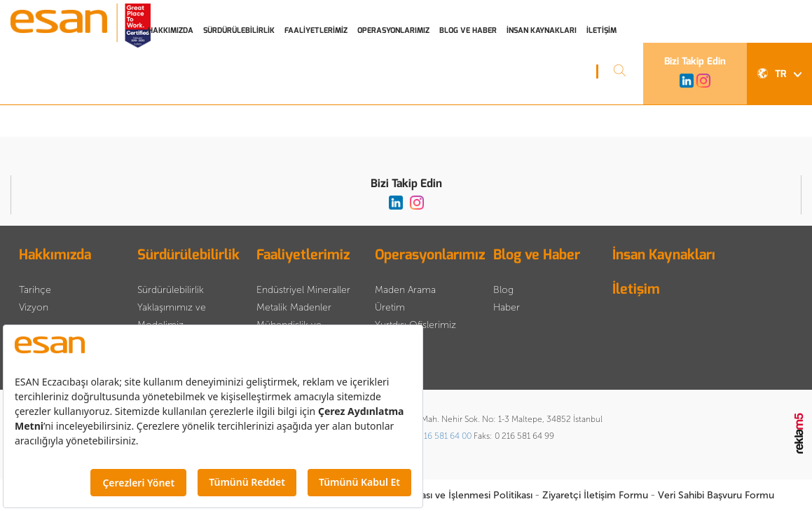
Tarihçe (35, 290)
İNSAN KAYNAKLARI (542, 30)
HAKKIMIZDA (171, 30)
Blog (503, 290)
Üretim (390, 307)
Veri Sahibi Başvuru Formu (716, 495)
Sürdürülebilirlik (188, 255)
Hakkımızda (55, 255)
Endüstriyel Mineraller (303, 290)
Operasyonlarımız (430, 255)
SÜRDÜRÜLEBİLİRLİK (239, 30)
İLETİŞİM (601, 30)
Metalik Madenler (294, 307)
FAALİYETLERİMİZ (316, 30)
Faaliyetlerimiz (303, 255)
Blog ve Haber (537, 255)
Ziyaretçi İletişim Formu (595, 495)
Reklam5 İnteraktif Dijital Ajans (800, 434)
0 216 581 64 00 (442, 436)
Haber (507, 307)
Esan (82, 28)
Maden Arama (405, 290)
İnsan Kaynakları (664, 255)
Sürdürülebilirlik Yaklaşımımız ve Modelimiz (172, 307)
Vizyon (34, 307)
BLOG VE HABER (468, 30)
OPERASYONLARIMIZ (393, 30)
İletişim (636, 289)
